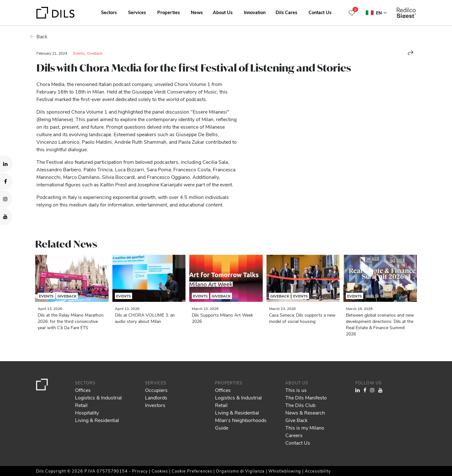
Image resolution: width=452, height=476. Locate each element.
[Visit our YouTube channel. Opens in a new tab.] (6, 217)
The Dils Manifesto (306, 397)
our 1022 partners (42, 444)
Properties (169, 12)
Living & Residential (97, 420)
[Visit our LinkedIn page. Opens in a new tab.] (6, 164)
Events (79, 53)
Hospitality (87, 412)
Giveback (95, 53)
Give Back (296, 420)
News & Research (305, 412)
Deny (404, 452)
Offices (83, 390)
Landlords (156, 397)
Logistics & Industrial (98, 397)
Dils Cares (286, 12)
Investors (155, 405)
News (197, 12)
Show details (219, 469)
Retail (81, 405)
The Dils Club (300, 405)
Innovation (255, 12)
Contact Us (320, 12)
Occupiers (156, 390)
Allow (404, 439)
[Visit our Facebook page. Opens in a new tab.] (6, 181)
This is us (296, 390)
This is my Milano (305, 428)
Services (137, 12)
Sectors (109, 12)
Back (42, 36)
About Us (223, 12)
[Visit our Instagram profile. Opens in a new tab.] (6, 199)
